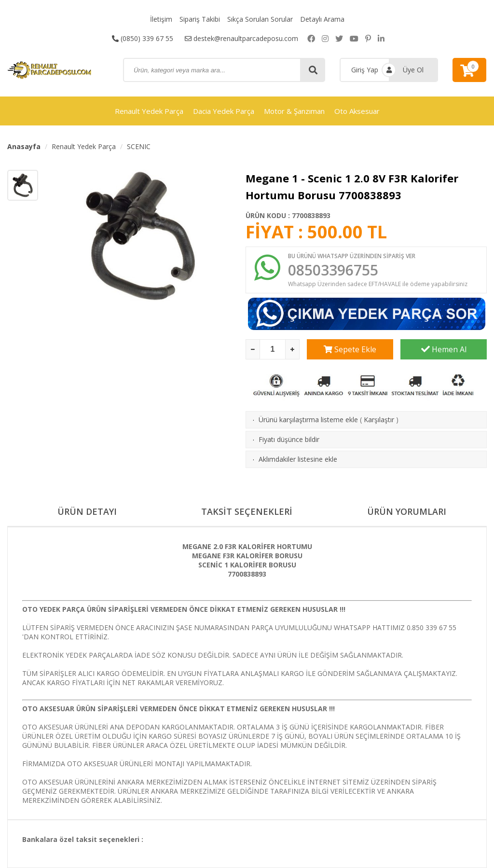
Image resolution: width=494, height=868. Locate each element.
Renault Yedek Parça (149, 111)
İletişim (161, 19)
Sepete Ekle (350, 349)
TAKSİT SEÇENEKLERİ (247, 511)
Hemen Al (444, 349)
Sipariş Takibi (200, 19)
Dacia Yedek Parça (224, 111)
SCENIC (139, 146)
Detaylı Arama (322, 19)
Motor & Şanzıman (294, 111)
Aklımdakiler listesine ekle (298, 459)
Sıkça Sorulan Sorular (260, 19)
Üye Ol (413, 70)
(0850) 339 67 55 (143, 38)
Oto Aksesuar (357, 111)
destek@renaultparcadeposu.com (241, 38)
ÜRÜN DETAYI (87, 511)
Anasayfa (24, 146)
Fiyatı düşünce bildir (289, 439)
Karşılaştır (379, 420)
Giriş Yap (365, 70)
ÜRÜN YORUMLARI (407, 511)
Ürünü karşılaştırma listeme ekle (308, 420)
